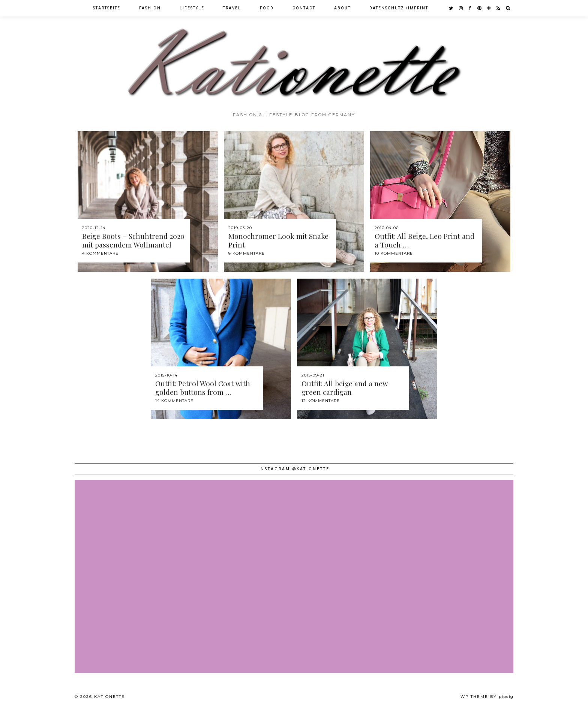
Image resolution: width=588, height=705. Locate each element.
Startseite (107, 8)
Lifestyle (192, 8)
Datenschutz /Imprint (399, 8)
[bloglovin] (489, 8)
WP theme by (487, 697)
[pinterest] (480, 8)
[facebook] (470, 8)
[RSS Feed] (499, 8)
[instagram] (461, 8)
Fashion (150, 8)
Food (267, 8)
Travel (232, 8)
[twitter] (451, 8)
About (342, 8)
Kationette (109, 697)
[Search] (508, 8)
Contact (304, 8)
